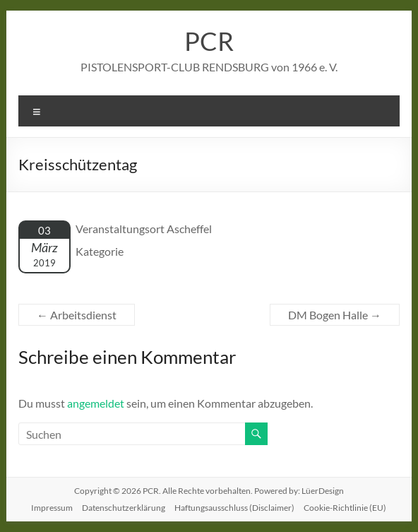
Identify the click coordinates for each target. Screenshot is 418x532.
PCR (209, 41)
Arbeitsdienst (77, 315)
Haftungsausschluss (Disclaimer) (234, 508)
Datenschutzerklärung (124, 508)
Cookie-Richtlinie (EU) (345, 508)
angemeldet (96, 403)
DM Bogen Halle (335, 315)
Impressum (52, 508)
